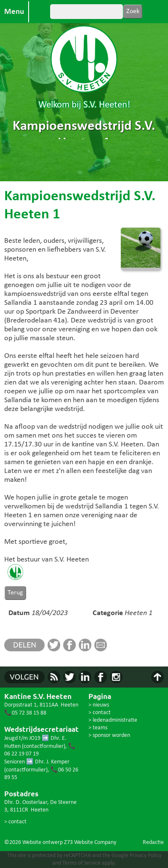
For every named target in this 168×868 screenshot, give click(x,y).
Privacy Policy (145, 856)
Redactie (153, 842)
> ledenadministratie (113, 720)
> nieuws (99, 705)
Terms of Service (81, 863)
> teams (98, 728)
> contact (15, 822)
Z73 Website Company (90, 842)
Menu (14, 12)
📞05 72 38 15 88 (25, 713)
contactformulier (44, 746)
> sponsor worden (109, 735)
